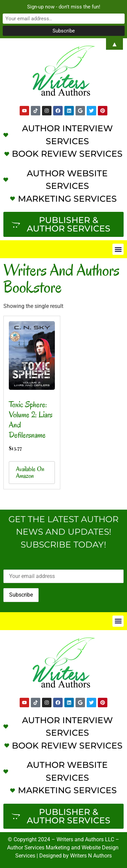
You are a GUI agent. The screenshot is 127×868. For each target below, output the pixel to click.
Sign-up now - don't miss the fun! (64, 7)
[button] (118, 249)
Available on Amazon (30, 472)
